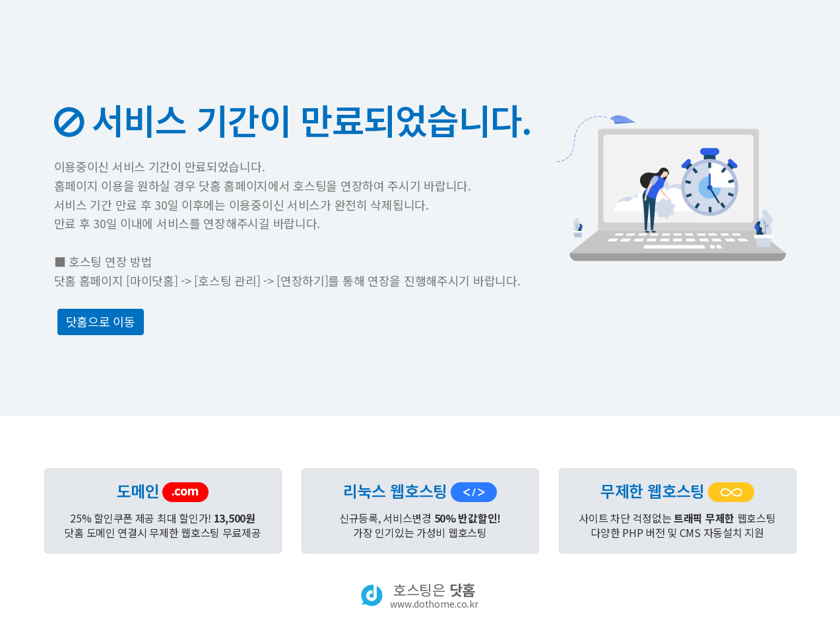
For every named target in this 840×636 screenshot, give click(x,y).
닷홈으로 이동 (101, 321)
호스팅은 (434, 595)
